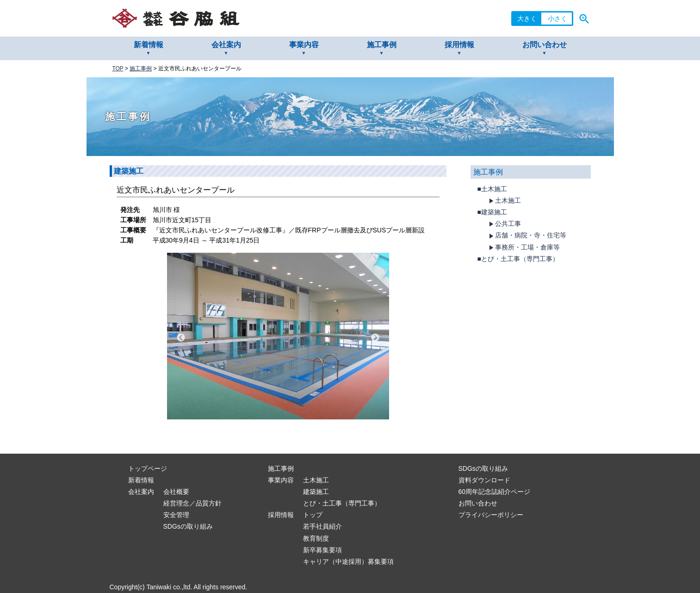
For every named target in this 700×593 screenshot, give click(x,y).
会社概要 (176, 492)
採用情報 (459, 45)
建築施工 (316, 492)
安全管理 (176, 515)
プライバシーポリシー (491, 515)
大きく (527, 19)
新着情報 (149, 45)
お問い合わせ (545, 45)
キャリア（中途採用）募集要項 (348, 562)
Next (375, 338)
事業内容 (304, 45)
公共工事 (504, 224)
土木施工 (504, 201)
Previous (181, 338)
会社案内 (226, 45)
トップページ (148, 468)
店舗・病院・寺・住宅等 (527, 236)
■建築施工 (492, 212)
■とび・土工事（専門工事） (518, 259)
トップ (313, 515)
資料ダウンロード (484, 480)
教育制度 (316, 538)
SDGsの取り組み (188, 526)
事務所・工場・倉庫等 (523, 248)
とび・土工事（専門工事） (342, 503)
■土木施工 (492, 189)
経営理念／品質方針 (192, 503)
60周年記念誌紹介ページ (495, 492)
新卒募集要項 (322, 550)
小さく (558, 19)
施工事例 (382, 45)
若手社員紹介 (322, 526)
